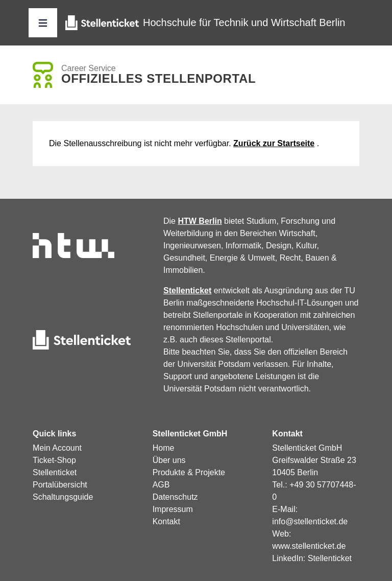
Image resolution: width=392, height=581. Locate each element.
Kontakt (166, 521)
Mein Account (57, 448)
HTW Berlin (200, 221)
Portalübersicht (60, 485)
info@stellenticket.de (310, 521)
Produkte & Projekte (189, 472)
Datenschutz (175, 497)
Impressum (173, 509)
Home (164, 448)
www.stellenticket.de (309, 546)
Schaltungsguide (63, 497)
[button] (43, 23)
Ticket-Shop (54, 460)
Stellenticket (187, 290)
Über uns (169, 460)
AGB (161, 485)
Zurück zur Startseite (274, 143)
